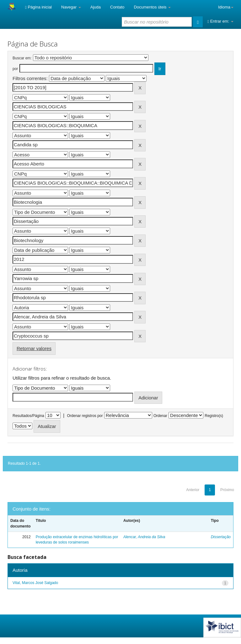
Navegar (71, 7)
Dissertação (221, 537)
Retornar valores (34, 348)
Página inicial (38, 7)
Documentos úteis (153, 7)
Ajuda (96, 7)
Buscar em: (22, 58)
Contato (117, 7)
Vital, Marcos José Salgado (35, 583)
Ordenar (160, 416)
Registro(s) (214, 416)
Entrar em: (220, 21)
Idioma (226, 7)
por (15, 69)
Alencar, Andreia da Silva (144, 537)
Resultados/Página (28, 416)
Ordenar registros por (85, 416)
